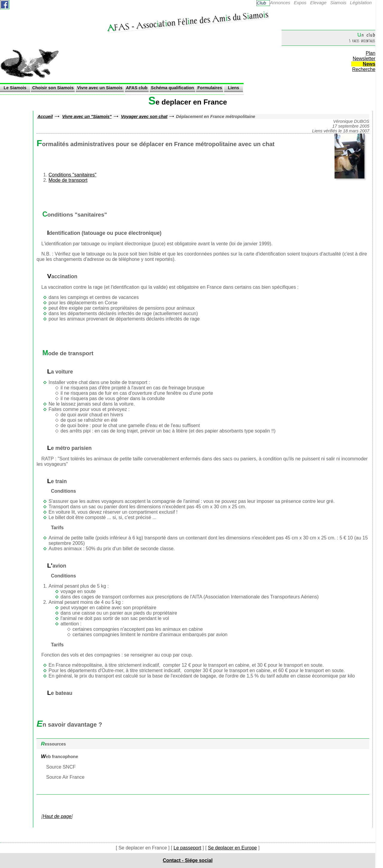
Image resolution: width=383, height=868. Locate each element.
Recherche (364, 69)
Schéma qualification (172, 88)
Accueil (45, 117)
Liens (234, 88)
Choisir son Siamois (53, 88)
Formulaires (210, 88)
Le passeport (187, 848)
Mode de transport (68, 180)
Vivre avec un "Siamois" (87, 117)
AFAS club (137, 88)
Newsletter (364, 59)
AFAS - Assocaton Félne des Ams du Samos (188, 21)
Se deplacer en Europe (232, 848)
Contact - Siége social (188, 860)
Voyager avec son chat (144, 117)
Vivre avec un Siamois (100, 88)
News (369, 64)
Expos (300, 3)
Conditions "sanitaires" (72, 175)
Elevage (318, 3)
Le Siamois (15, 88)
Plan (370, 53)
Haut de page (57, 816)
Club (261, 3)
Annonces (280, 3)
